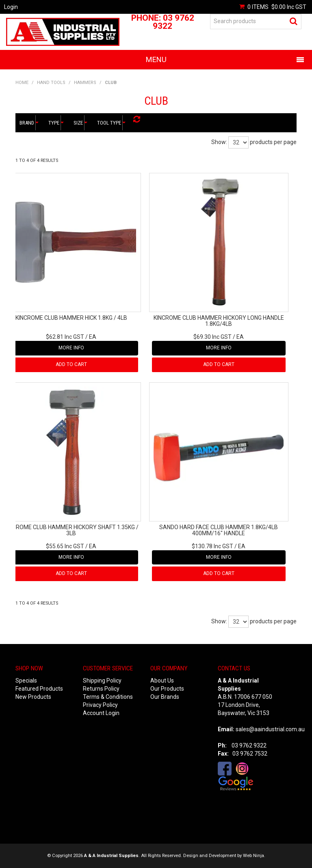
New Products (33, 697)
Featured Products (39, 689)
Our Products (167, 689)
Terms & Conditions (108, 697)
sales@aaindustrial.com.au (270, 729)
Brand (28, 123)
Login (11, 7)
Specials (26, 681)
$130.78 (212, 546)
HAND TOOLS (51, 83)
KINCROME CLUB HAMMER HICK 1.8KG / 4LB (71, 318)
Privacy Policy (100, 705)
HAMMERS (85, 83)
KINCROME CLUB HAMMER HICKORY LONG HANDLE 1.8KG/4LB (219, 321)
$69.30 (212, 337)
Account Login (101, 713)
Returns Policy (101, 689)
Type (55, 123)
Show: (219, 142)
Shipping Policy (102, 681)
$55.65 (65, 546)
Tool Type (110, 123)
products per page (273, 142)
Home (22, 83)
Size (79, 123)
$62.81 (65, 337)
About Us (162, 681)
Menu (156, 59)
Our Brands (165, 697)
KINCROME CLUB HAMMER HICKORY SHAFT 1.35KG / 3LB (71, 530)
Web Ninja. (254, 856)
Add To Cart (71, 364)
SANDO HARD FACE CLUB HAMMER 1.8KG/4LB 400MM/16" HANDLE (219, 530)
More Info (71, 348)
